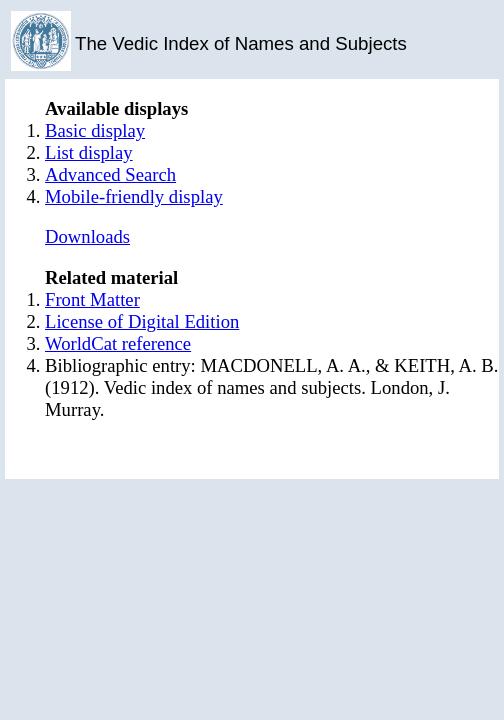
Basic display (95, 130)
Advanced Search (110, 174)
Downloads (87, 236)
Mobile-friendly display (134, 196)
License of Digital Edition (142, 321)
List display (89, 152)
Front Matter (92, 299)
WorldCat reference (118, 343)
